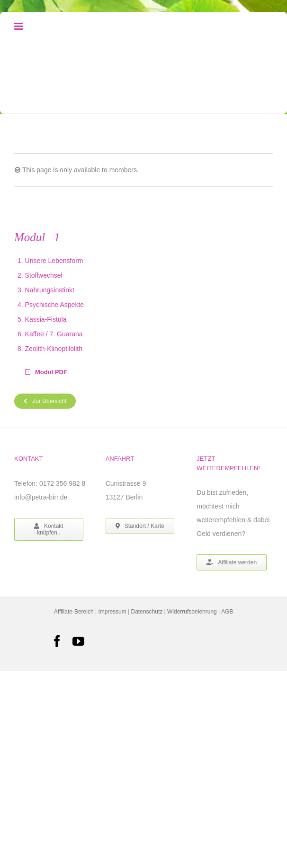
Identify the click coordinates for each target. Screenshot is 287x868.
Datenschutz (147, 612)
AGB (227, 612)
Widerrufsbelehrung (192, 612)
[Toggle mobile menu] (19, 26)
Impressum (112, 612)
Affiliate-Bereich (74, 612)
